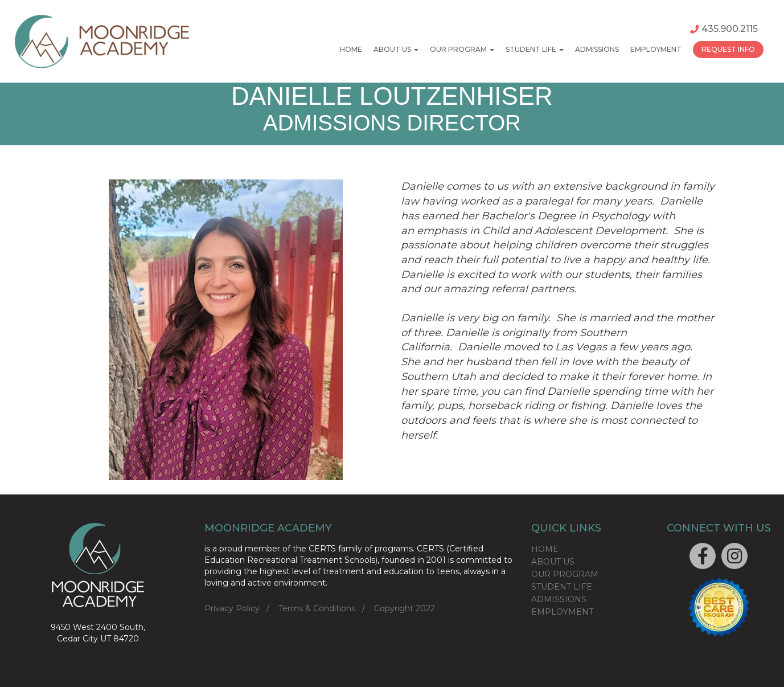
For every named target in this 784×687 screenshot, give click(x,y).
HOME (545, 549)
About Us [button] (396, 49)
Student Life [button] (535, 49)
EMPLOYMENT (562, 612)
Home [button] (351, 49)
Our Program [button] (462, 49)
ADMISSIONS (559, 599)
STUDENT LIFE (562, 587)
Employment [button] (656, 49)
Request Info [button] (728, 49)
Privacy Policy (232, 608)
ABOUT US (553, 562)
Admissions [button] (597, 49)
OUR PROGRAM (565, 574)
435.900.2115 (724, 29)
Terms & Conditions (317, 608)
